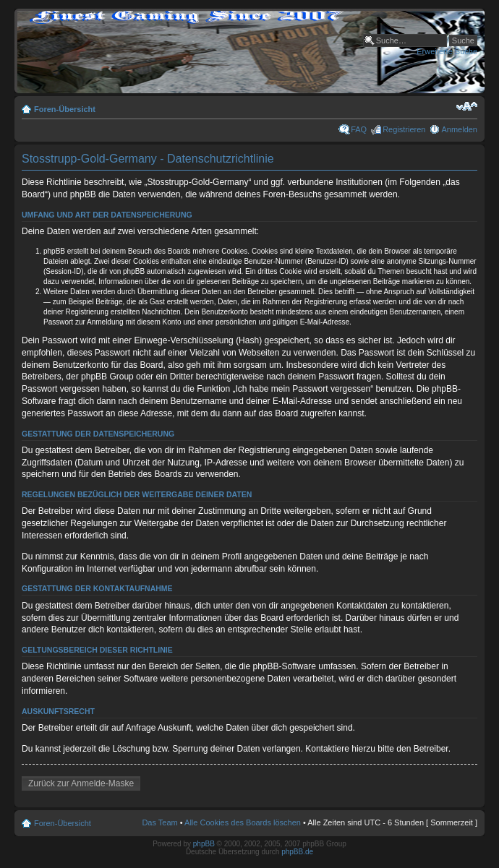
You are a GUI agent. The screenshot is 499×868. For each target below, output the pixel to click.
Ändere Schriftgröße (467, 106)
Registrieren (404, 129)
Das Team (159, 822)
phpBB (204, 844)
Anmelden (459, 129)
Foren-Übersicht (65, 109)
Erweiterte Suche (447, 51)
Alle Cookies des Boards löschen (243, 822)
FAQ (359, 129)
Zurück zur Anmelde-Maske (81, 783)
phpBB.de (297, 852)
